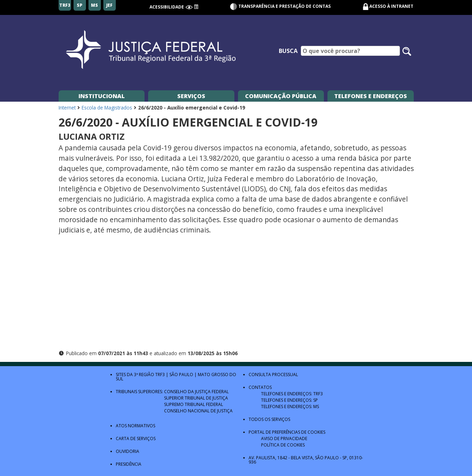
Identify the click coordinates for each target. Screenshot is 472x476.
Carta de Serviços (136, 438)
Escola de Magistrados (107, 108)
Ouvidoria (128, 451)
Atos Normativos (135, 426)
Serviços (191, 96)
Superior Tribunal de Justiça (196, 398)
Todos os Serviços (269, 419)
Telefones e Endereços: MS (290, 407)
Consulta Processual (273, 375)
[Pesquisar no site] (407, 51)
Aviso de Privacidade (284, 438)
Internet (67, 108)
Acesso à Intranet (391, 6)
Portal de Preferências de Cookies (287, 432)
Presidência (129, 464)
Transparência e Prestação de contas (280, 6)
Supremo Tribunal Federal (194, 404)
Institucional (102, 96)
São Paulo (181, 375)
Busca (288, 51)
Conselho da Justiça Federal (196, 392)
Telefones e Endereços (371, 96)
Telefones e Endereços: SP (289, 400)
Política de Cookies (283, 445)
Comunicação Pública (281, 96)
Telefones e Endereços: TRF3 (292, 394)
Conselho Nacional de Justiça (198, 411)
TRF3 (160, 375)
